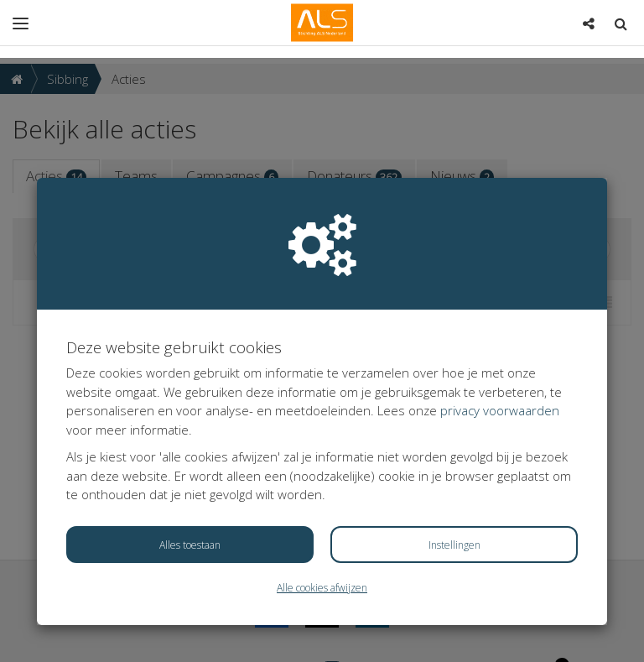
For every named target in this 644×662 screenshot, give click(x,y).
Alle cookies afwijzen (322, 530)
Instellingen (454, 487)
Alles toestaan (190, 487)
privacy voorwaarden (500, 352)
